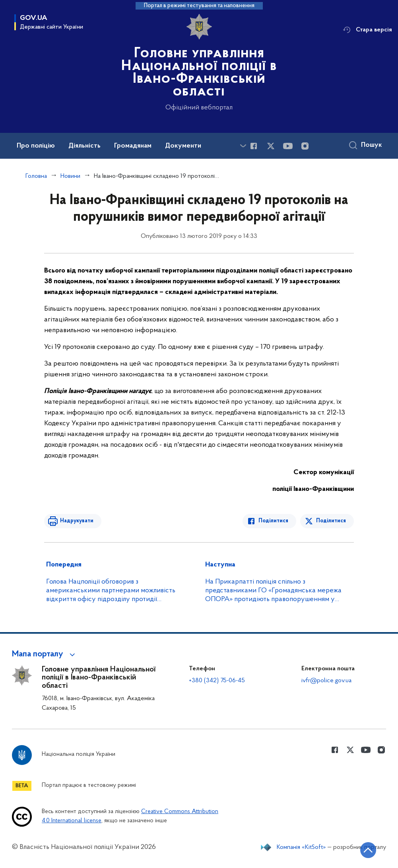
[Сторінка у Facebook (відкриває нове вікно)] (254, 146)
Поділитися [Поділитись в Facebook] (273, 521)
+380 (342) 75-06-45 (217, 681)
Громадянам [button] (133, 146)
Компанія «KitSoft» (301, 847)
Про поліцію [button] (36, 146)
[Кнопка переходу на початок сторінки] (368, 850)
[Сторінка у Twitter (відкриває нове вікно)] (271, 146)
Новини (70, 176)
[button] (45, 654)
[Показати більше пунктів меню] (243, 146)
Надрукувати (77, 521)
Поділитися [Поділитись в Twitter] (331, 521)
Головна (36, 176)
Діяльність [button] (84, 146)
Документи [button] (183, 146)
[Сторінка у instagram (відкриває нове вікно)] (305, 146)
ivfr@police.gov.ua (326, 681)
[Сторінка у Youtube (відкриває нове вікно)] (288, 146)
